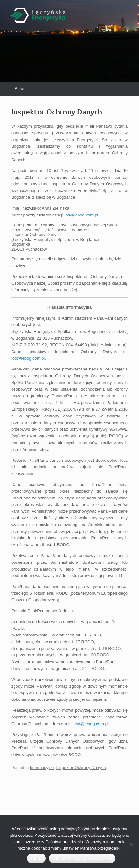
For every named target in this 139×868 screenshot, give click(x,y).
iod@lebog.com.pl (81, 215)
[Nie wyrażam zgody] (131, 845)
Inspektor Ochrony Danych (81, 767)
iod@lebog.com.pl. (92, 724)
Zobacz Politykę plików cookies (82, 859)
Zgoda (36, 859)
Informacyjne (42, 767)
